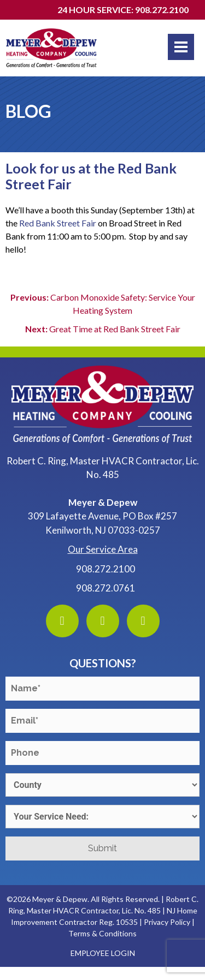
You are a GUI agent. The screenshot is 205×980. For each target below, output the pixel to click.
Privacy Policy (167, 922)
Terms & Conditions (102, 933)
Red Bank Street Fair (58, 223)
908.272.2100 (106, 569)
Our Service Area (103, 549)
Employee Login (103, 953)
